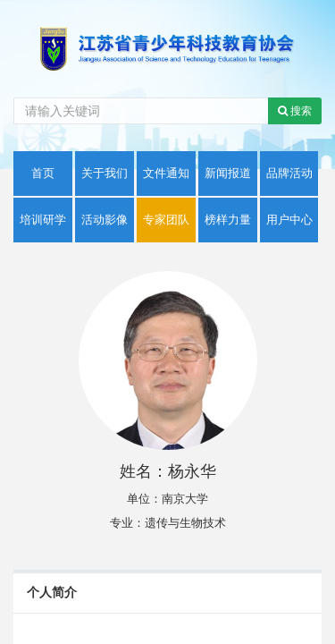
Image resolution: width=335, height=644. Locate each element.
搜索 (295, 111)
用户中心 (289, 220)
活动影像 (105, 220)
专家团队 (166, 220)
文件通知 (166, 173)
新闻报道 (228, 173)
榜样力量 (228, 220)
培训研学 (43, 220)
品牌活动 (289, 173)
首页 (43, 173)
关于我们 (105, 173)
